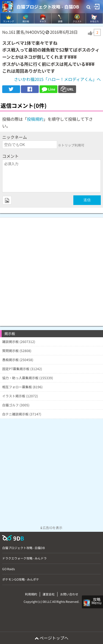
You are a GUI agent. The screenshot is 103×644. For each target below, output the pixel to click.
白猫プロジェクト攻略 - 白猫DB (48, 7)
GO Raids (9, 569)
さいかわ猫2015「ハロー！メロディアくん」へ (57, 79)
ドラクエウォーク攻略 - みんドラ (24, 558)
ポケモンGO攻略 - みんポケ (21, 579)
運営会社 (49, 594)
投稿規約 (35, 119)
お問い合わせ (69, 594)
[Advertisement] (51, 269)
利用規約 (31, 594)
